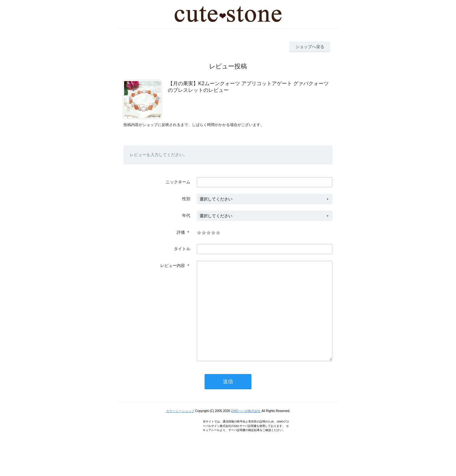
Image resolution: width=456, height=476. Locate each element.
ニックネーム (178, 182)
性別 (186, 199)
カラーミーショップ (180, 430)
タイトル (182, 249)
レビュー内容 (173, 266)
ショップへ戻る (310, 47)
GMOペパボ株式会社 (246, 430)
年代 (186, 216)
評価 (181, 232)
